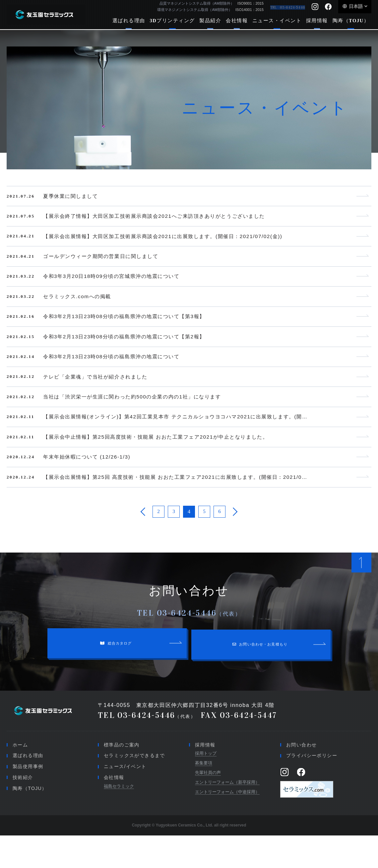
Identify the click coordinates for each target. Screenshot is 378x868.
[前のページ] (143, 542)
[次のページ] (235, 542)
